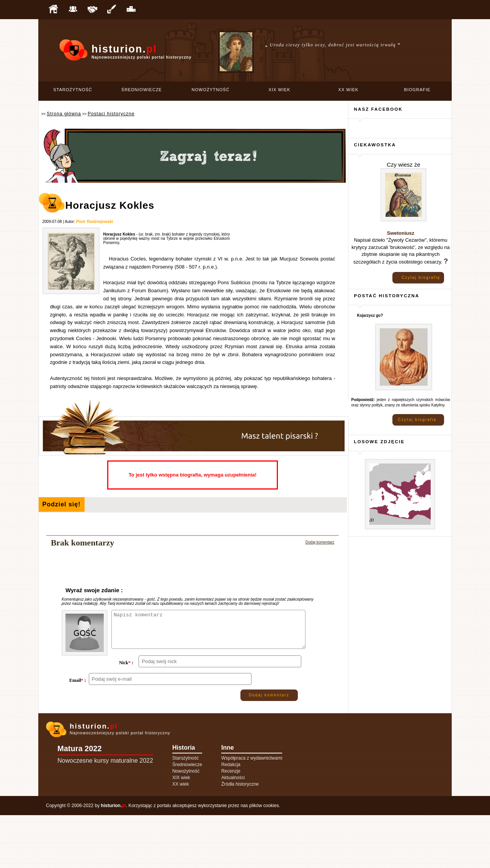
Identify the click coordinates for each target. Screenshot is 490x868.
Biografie (417, 90)
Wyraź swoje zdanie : (94, 590)
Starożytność (73, 90)
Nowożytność (211, 90)
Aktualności (233, 830)
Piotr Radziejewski (95, 221)
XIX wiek (280, 90)
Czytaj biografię (421, 278)
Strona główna (64, 114)
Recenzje (231, 824)
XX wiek (349, 90)
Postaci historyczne (111, 114)
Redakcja (231, 817)
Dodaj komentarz (320, 542)
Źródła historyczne (240, 837)
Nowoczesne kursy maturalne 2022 (105, 813)
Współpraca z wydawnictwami (252, 811)
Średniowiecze (142, 90)
